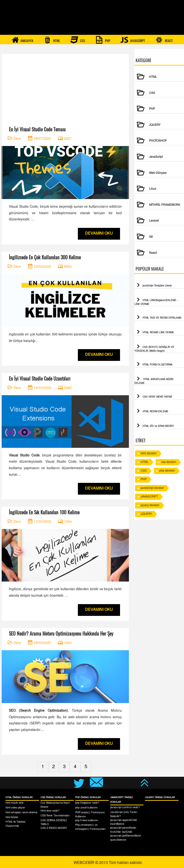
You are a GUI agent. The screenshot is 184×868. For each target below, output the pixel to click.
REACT (164, 40)
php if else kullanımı (87, 821)
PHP (103, 40)
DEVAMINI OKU (99, 234)
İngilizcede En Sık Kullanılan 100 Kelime (44, 512)
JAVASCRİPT (133, 40)
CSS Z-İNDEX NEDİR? (54, 828)
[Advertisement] (65, 88)
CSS (78, 40)
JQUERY (146, 514)
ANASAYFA (22, 40)
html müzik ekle (14, 803)
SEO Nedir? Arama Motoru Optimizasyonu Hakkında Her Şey (61, 634)
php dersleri (167, 471)
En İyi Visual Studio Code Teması (37, 129)
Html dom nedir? (50, 811)
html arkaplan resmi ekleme (21, 813)
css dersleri (169, 462)
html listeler (12, 817)
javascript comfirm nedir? (125, 808)
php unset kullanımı (86, 808)
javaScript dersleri (152, 488)
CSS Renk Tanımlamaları (55, 816)
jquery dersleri (150, 505)
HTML (52, 40)
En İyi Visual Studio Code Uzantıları (40, 379)
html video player (15, 808)
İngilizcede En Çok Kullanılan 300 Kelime (45, 257)
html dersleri (149, 454)
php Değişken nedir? (87, 803)
